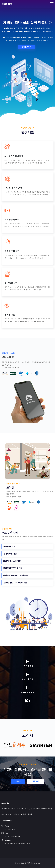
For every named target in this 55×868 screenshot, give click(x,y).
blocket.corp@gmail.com (13, 836)
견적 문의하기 (26, 47)
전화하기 (18, 781)
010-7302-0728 (10, 829)
